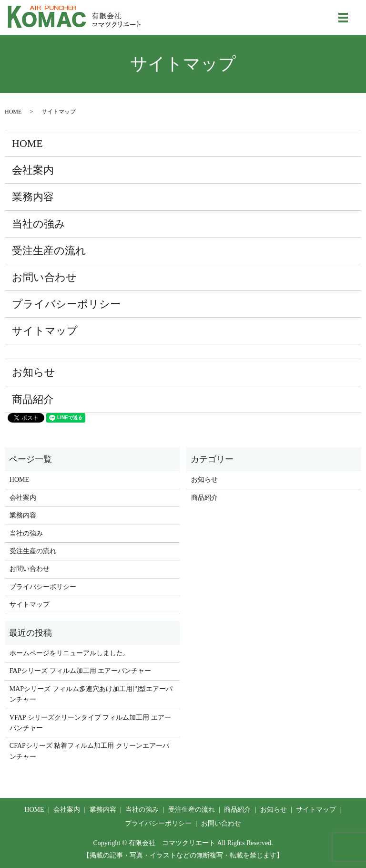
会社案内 (33, 170)
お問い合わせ (44, 277)
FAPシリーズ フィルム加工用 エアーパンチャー (81, 671)
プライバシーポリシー (66, 304)
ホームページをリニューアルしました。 (70, 653)
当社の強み (39, 224)
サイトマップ (45, 331)
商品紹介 (33, 399)
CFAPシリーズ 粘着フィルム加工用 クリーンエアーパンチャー (89, 751)
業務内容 (33, 197)
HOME (13, 112)
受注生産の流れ (49, 251)
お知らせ (34, 372)
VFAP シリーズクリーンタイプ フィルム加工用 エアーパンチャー (90, 723)
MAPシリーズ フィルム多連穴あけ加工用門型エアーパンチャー (91, 694)
